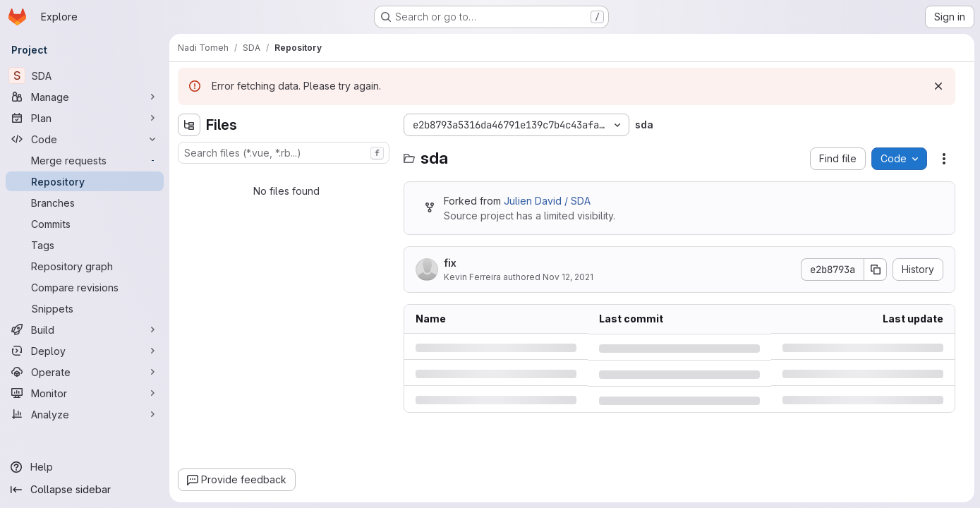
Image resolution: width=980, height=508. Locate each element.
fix (450, 263)
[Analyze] (85, 414)
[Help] (85, 467)
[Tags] (85, 245)
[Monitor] (85, 393)
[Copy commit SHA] (876, 270)
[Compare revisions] (85, 287)
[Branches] (85, 202)
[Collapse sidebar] (85, 490)
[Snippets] (85, 308)
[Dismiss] (938, 86)
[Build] (85, 329)
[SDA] (85, 75)
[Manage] (85, 97)
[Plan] (85, 118)
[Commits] (85, 224)
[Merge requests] (85, 160)
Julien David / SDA (547, 201)
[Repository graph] (85, 266)
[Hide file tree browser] (189, 125)
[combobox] (284, 153)
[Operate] (85, 372)
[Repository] (85, 181)
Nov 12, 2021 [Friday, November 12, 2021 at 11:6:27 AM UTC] (568, 277)
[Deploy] (85, 351)
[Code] (85, 139)
